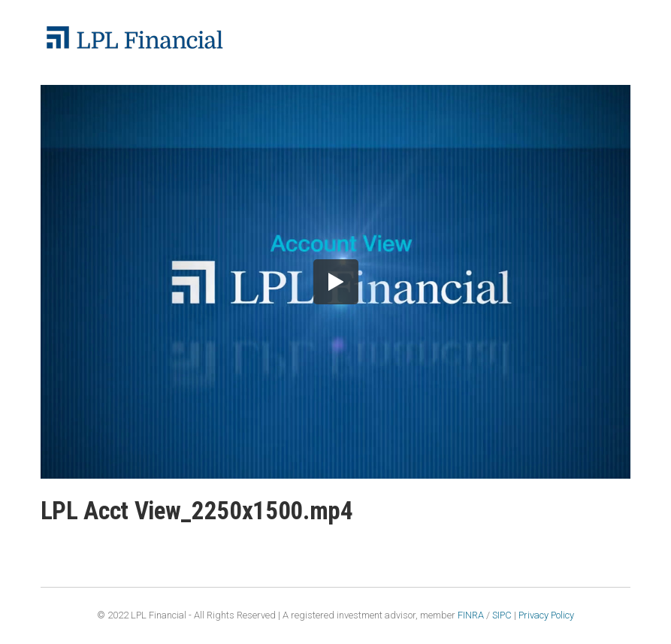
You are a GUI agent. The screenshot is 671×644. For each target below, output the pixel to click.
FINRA (471, 615)
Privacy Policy (546, 615)
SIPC (502, 615)
